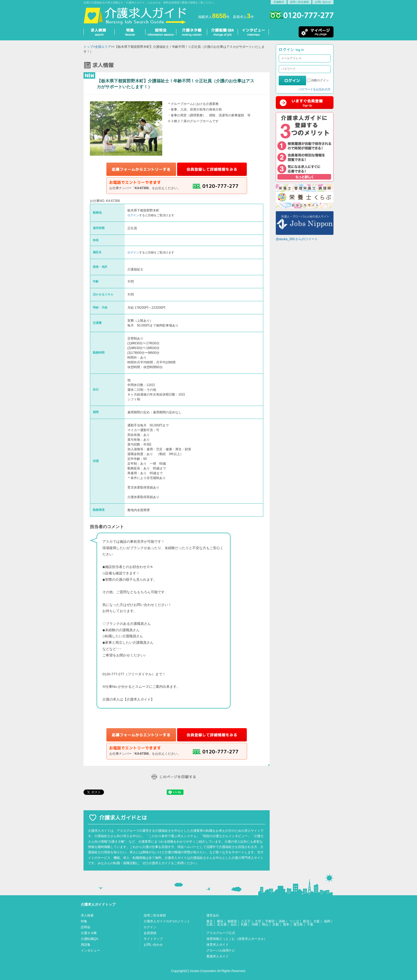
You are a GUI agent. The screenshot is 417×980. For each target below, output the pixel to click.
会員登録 (150, 933)
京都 (276, 924)
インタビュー (90, 951)
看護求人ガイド (218, 956)
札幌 (244, 924)
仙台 (234, 924)
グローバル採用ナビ (221, 951)
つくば (294, 921)
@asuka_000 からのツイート (297, 239)
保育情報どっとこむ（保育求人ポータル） (237, 939)
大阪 (316, 921)
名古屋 (222, 924)
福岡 (327, 921)
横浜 (220, 921)
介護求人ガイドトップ (98, 904)
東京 (210, 921)
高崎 (282, 921)
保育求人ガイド (218, 945)
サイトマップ (153, 939)
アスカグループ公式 (221, 933)
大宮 (258, 921)
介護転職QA (89, 939)
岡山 (265, 924)
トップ (88, 47)
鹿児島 (298, 924)
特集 (84, 921)
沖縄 (255, 924)
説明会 (86, 927)
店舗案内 (279, 2)
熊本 (286, 924)
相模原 (232, 921)
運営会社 (213, 915)
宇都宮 (270, 921)
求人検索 (87, 915)
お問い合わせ (323, 2)
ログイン (133, 215)
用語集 (86, 945)
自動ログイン (320, 80)
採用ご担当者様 (299, 2)
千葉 (310, 924)
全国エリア (103, 47)
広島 (210, 924)
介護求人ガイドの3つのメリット (167, 921)
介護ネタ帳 (89, 933)
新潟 (306, 921)
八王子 (246, 921)
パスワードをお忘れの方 (314, 89)
